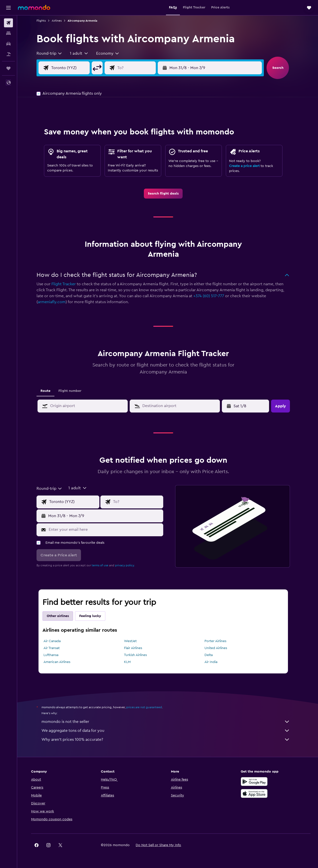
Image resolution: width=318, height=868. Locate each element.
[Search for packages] (8, 54)
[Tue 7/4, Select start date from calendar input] (251, 406)
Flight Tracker (68, 284)
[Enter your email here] (109, 530)
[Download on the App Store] (257, 793)
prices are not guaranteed (149, 707)
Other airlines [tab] (62, 616)
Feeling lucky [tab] (95, 616)
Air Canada (57, 641)
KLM (132, 662)
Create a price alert (249, 166)
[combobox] (54, 53)
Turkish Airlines (140, 655)
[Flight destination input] (145, 68)
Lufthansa (55, 655)
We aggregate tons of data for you (170, 731)
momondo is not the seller (170, 722)
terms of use (104, 565)
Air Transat (56, 648)
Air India (215, 662)
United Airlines (220, 648)
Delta (213, 655)
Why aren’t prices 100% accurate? (170, 740)
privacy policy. (129, 565)
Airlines (61, 21)
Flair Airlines (137, 648)
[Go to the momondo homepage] (34, 7)
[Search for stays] (8, 33)
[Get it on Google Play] (257, 782)
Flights (46, 21)
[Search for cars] (8, 44)
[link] (168, 194)
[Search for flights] (8, 23)
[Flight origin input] (79, 68)
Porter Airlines (220, 641)
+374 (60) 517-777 (213, 296)
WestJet (135, 641)
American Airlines (61, 662)
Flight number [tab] (74, 391)
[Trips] (8, 68)
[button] (8, 8)
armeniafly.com (56, 302)
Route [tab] (50, 391)
